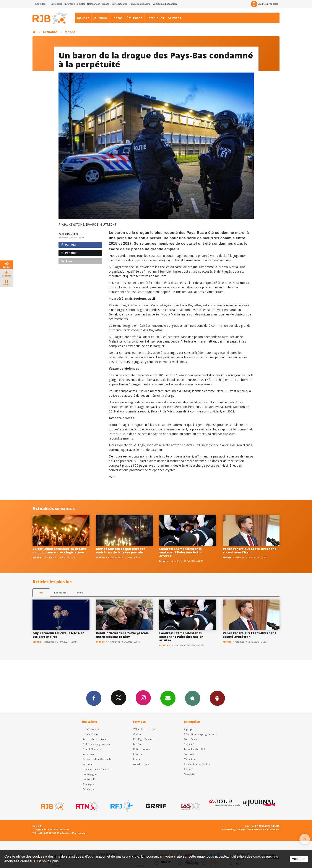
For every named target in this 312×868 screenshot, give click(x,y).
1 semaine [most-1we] (60, 592)
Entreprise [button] (55, 4)
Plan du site (79, 833)
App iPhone (193, 698)
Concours (88, 789)
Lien (67, 261)
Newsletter (190, 774)
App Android (217, 698)
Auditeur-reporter (264, 4)
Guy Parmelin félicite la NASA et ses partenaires (58, 635)
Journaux (101, 18)
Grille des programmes (96, 744)
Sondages (88, 784)
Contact (188, 769)
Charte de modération (197, 764)
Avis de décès (141, 764)
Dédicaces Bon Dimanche (97, 759)
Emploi (81, 4)
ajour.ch (83, 18)
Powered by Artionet (233, 829)
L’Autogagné (90, 774)
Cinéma (138, 734)
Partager (69, 245)
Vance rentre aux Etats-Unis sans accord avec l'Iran (249, 551)
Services (175, 18)
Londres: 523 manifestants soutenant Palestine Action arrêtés (181, 552)
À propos (189, 729)
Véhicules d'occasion (165, 4)
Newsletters (168, 698)
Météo (137, 744)
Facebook (94, 698)
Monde (70, 32)
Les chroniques (91, 734)
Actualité (50, 32)
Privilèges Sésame (140, 4)
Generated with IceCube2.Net (263, 829)
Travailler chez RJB (194, 749)
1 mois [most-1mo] (79, 592)
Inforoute (70, 4)
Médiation (190, 759)
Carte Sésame (119, 4)
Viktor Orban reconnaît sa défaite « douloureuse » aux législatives (60, 551)
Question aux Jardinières (97, 769)
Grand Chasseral (92, 749)
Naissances (94, 4)
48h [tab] (41, 592)
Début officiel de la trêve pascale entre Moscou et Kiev (122, 635)
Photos (117, 18)
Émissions (135, 18)
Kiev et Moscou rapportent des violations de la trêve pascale (121, 551)
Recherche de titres (94, 739)
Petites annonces (143, 749)
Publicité (189, 744)
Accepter (299, 859)
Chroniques (155, 18)
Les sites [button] (39, 4)
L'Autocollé (89, 779)
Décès (106, 4)
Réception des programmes (200, 734)
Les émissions (91, 729)
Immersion (89, 754)
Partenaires (191, 754)
